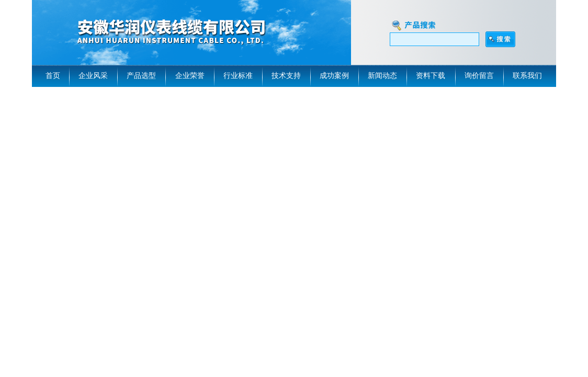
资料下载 (431, 75)
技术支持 (286, 75)
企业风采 (93, 75)
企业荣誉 (190, 75)
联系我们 (527, 75)
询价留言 (479, 75)
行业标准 (238, 75)
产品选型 (141, 75)
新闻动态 (382, 75)
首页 (53, 75)
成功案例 (334, 75)
